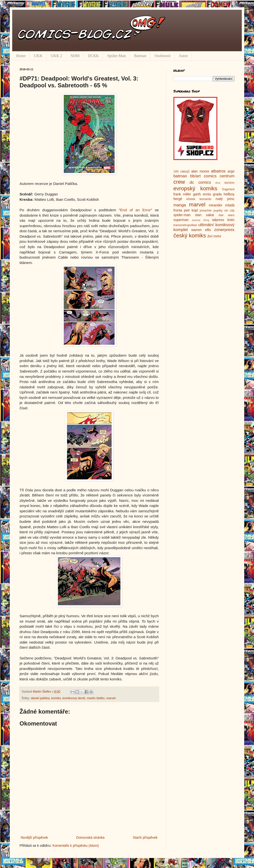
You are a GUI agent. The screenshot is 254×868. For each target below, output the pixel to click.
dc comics (200, 182)
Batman (140, 56)
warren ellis (201, 230)
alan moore (200, 171)
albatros (218, 171)
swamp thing (201, 220)
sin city (229, 211)
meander (216, 205)
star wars (226, 215)
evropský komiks (195, 188)
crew (179, 182)
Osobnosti (163, 56)
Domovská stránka (90, 838)
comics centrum (219, 176)
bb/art (196, 176)
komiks (56, 698)
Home (21, 56)
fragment (228, 189)
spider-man (182, 215)
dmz (218, 183)
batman (180, 176)
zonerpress (224, 230)
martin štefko (96, 698)
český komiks (190, 236)
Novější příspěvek (34, 838)
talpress (218, 220)
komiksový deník (74, 698)
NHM (75, 56)
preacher (206, 211)
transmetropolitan (185, 225)
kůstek (191, 199)
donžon (229, 183)
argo (231, 171)
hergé (178, 199)
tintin (231, 220)
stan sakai (204, 215)
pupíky (218, 211)
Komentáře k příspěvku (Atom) (76, 846)
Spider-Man (116, 56)
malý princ (225, 199)
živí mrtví (214, 236)
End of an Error (135, 210)
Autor (183, 56)
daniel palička (40, 698)
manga (180, 205)
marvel (111, 698)
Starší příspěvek (145, 838)
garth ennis (202, 194)
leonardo (206, 199)
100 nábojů (181, 172)
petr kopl (191, 210)
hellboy (229, 194)
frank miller (182, 194)
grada (217, 194)
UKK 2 (57, 56)
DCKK (93, 56)
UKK (38, 56)
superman (181, 220)
